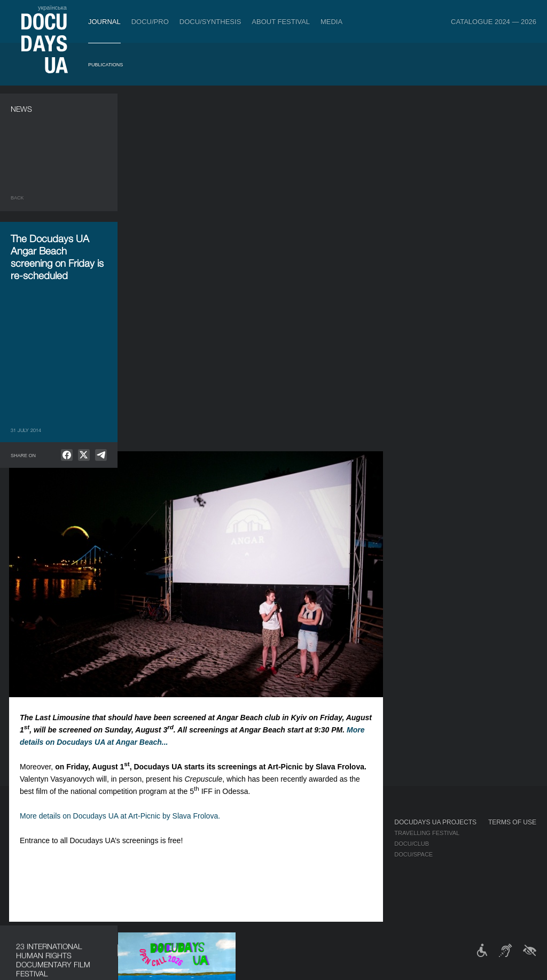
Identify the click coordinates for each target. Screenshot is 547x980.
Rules (75, 833)
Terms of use (512, 822)
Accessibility (282, 876)
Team (268, 854)
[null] (67, 455)
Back (17, 198)
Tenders (274, 886)
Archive (273, 908)
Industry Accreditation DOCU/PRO (193, 833)
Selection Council (291, 844)
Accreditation (357, 844)
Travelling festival (427, 833)
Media (331, 22)
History (273, 897)
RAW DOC (151, 844)
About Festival (281, 22)
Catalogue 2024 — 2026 (494, 22)
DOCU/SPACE (413, 854)
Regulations (281, 833)
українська (52, 7)
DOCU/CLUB (412, 844)
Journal (104, 22)
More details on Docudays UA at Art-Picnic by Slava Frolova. (239, 458)
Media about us (358, 833)
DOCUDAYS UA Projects (435, 822)
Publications (106, 65)
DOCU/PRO (150, 22)
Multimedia (351, 854)
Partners (276, 865)
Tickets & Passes (95, 822)
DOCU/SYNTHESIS (210, 22)
